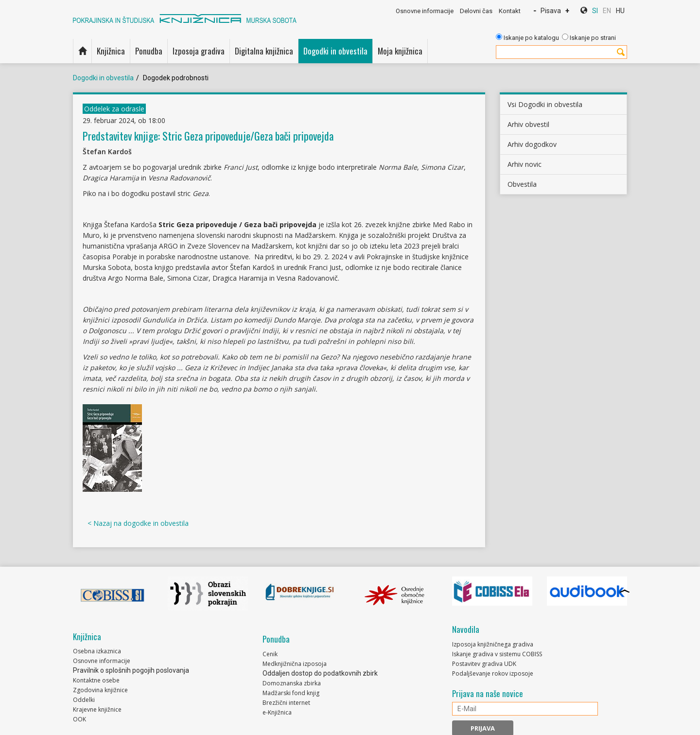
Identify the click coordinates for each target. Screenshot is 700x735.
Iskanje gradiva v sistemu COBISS (497, 654)
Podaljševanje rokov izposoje (493, 673)
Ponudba (149, 51)
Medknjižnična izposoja (295, 664)
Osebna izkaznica (97, 651)
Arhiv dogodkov (532, 144)
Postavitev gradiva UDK (484, 664)
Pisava (551, 11)
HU (620, 11)
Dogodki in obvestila (335, 51)
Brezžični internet (286, 703)
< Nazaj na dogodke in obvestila (138, 523)
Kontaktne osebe (96, 680)
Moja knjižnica (400, 51)
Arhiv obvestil (528, 124)
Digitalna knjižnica (264, 51)
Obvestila (522, 184)
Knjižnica (111, 51)
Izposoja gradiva (199, 51)
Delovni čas (476, 11)
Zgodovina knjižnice (100, 690)
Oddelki (84, 700)
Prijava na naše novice (488, 694)
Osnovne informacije (425, 11)
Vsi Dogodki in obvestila (545, 104)
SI (595, 11)
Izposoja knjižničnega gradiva (493, 644)
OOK (79, 719)
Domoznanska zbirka (292, 683)
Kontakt (510, 11)
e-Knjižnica (277, 712)
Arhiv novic (525, 164)
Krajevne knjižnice (97, 709)
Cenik (270, 654)
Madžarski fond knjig (291, 693)
